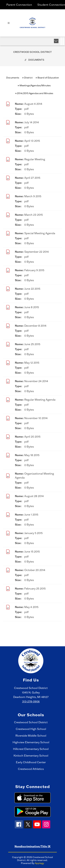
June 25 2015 (32, 344)
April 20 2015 (32, 437)
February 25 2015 (35, 588)
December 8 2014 (35, 326)
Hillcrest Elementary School (31, 749)
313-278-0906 (31, 701)
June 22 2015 (32, 289)
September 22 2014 (37, 252)
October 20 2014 (35, 570)
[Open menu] (9, 23)
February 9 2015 (34, 270)
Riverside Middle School (31, 736)
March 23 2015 (34, 215)
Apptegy (39, 863)
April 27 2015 (32, 178)
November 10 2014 (36, 418)
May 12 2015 (32, 363)
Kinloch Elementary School (31, 756)
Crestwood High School (31, 729)
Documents (36, 60)
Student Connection (51, 5)
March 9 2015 (33, 196)
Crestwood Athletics (31, 769)
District (28, 78)
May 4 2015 (31, 607)
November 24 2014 (36, 381)
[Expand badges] (56, 41)
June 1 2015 (31, 515)
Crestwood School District (32, 52)
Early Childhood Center (31, 762)
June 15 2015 (32, 552)
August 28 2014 (34, 496)
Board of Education (48, 78)
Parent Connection (19, 5)
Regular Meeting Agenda (40, 400)
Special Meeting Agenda (40, 233)
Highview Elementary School (31, 742)
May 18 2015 (32, 455)
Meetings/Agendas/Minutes (35, 85)
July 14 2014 (32, 122)
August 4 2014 (33, 104)
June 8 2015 (32, 307)
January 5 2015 (33, 533)
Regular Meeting (35, 159)
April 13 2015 (32, 141)
